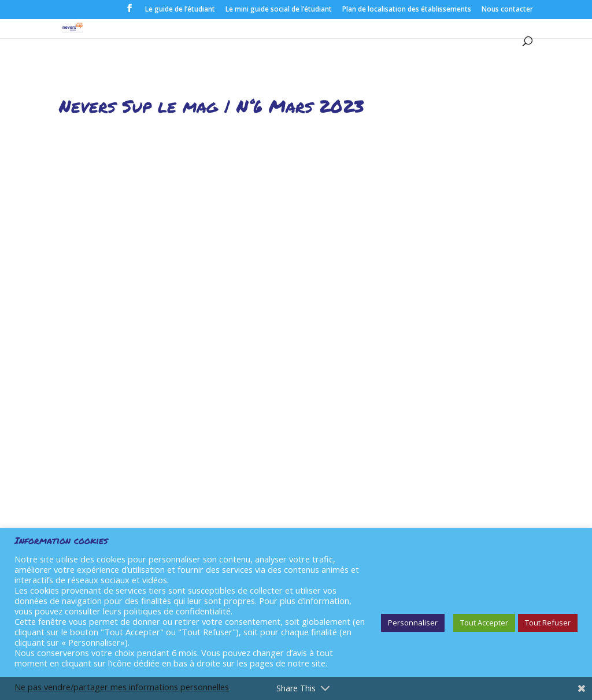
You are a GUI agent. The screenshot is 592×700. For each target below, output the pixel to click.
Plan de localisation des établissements (407, 10)
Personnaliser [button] (413, 623)
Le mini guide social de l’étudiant (279, 10)
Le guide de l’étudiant (180, 10)
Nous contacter (507, 10)
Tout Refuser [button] (548, 623)
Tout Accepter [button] (484, 623)
